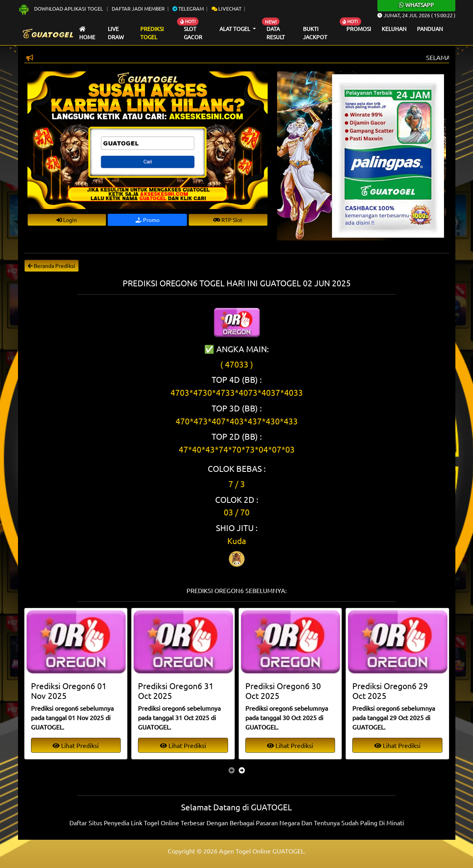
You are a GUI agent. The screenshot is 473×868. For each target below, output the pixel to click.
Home (87, 34)
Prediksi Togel (152, 33)
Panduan (430, 29)
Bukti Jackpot (315, 33)
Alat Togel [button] (235, 29)
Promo (148, 220)
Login (67, 220)
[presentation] (232, 770)
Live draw (116, 33)
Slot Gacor (193, 33)
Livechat (227, 8)
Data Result (276, 33)
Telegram (188, 8)
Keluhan (394, 29)
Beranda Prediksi (52, 266)
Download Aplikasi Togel (61, 8)
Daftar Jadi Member (138, 8)
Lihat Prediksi (76, 745)
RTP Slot (228, 220)
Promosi (359, 29)
